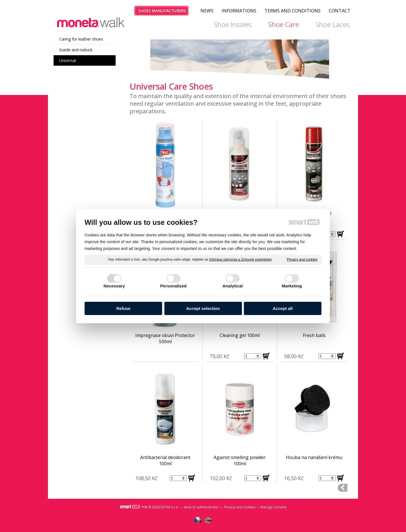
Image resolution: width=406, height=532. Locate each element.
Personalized (173, 286)
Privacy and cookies (302, 260)
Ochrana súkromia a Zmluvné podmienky (240, 260)
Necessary (114, 286)
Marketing (292, 286)
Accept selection (203, 308)
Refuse (123, 308)
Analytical (233, 286)
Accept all (283, 308)
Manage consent (273, 507)
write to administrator (201, 507)
